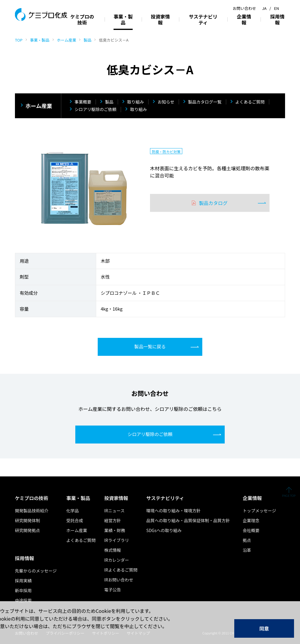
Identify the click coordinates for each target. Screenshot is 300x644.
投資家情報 (160, 19)
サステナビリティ (203, 19)
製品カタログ (213, 203)
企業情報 (244, 19)
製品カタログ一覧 (205, 102)
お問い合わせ (244, 8)
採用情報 (277, 19)
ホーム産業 (66, 40)
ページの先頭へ (289, 495)
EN (277, 8)
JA (264, 8)
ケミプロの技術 (82, 19)
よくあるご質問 (250, 102)
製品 (88, 40)
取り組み (135, 102)
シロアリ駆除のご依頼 (95, 110)
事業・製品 (40, 40)
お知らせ (166, 102)
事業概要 (83, 102)
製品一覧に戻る (150, 346)
